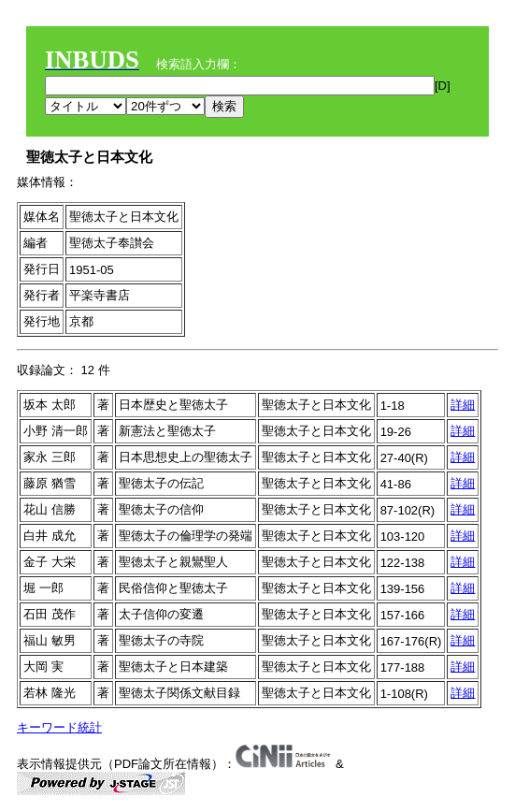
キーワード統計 (59, 727)
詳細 (463, 405)
